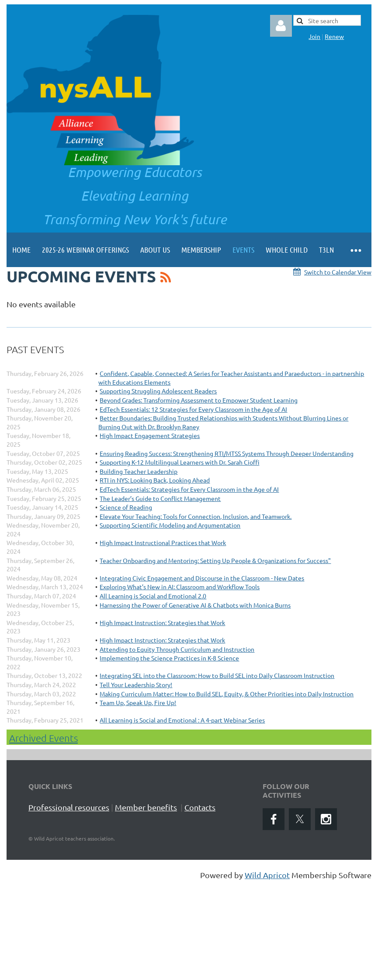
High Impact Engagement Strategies (150, 435)
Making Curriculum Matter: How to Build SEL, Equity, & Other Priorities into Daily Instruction (227, 694)
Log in (281, 26)
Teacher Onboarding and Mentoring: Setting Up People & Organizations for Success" (215, 560)
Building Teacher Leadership (139, 471)
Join (314, 36)
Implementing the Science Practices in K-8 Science (169, 658)
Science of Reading (126, 507)
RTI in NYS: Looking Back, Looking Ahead (155, 480)
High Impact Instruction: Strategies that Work (162, 622)
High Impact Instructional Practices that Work (163, 542)
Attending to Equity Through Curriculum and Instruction (177, 649)
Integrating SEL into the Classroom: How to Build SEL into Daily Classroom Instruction (217, 675)
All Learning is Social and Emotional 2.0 (153, 596)
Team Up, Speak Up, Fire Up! (138, 702)
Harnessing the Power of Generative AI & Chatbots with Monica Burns (195, 605)
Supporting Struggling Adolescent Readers (158, 391)
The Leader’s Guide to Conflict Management (160, 498)
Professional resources (69, 807)
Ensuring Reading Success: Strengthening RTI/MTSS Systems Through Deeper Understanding (227, 453)
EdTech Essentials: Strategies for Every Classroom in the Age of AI (189, 489)
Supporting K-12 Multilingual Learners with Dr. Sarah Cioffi (179, 462)
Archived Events (43, 738)
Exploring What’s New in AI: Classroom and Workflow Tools (180, 587)
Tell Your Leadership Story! (136, 685)
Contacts (200, 807)
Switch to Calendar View (338, 272)
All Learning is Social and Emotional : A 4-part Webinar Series (182, 720)
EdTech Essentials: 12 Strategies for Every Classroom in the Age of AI (193, 409)
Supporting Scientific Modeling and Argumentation (170, 525)
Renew (334, 36)
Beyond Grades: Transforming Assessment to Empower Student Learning (199, 400)
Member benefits (146, 807)
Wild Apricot (267, 875)
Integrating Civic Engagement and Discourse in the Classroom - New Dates (202, 578)
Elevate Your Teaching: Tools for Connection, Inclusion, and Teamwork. (196, 516)
